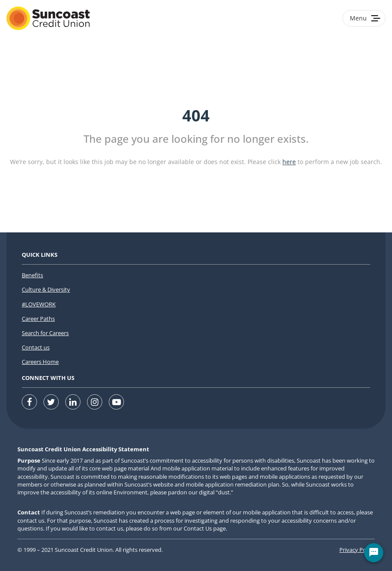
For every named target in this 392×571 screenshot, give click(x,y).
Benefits (32, 275)
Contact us (36, 347)
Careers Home (40, 362)
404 (196, 116)
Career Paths (38, 319)
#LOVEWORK (39, 304)
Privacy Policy (357, 550)
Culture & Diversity (46, 289)
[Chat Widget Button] (374, 553)
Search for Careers (45, 333)
